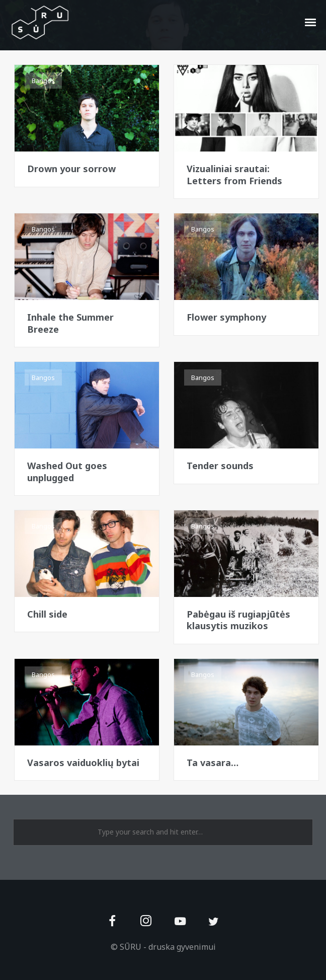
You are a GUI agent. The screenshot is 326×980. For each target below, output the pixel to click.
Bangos (43, 81)
